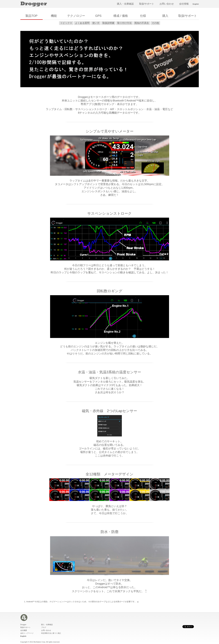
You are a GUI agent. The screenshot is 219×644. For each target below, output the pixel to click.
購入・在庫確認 (125, 4)
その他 (155, 23)
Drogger (23, 625)
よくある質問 (82, 23)
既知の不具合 (142, 23)
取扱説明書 (108, 23)
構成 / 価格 (121, 16)
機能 (54, 16)
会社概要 (24, 630)
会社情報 (184, 4)
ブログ (44, 627)
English (196, 4)
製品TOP (31, 16)
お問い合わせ (167, 4)
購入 (165, 16)
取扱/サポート (147, 4)
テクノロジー (76, 16)
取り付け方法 (124, 23)
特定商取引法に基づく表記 (51, 633)
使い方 (96, 23)
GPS (98, 16)
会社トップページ (27, 633)
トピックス (66, 23)
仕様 (143, 16)
